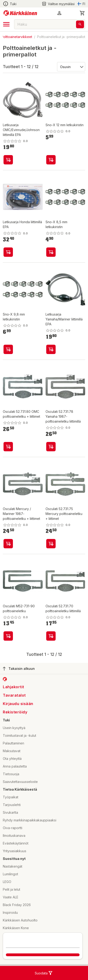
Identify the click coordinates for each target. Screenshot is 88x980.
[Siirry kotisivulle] (20, 13)
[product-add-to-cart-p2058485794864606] (8, 636)
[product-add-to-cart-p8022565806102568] (51, 160)
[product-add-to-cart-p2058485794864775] (8, 544)
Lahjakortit (13, 687)
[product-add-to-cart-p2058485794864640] (51, 636)
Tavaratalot (14, 695)
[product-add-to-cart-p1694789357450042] (8, 252)
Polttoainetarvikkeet (17, 37)
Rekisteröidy (15, 712)
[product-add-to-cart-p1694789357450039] (51, 349)
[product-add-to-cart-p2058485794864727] (8, 447)
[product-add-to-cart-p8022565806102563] (51, 252)
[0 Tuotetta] (82, 13)
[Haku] (80, 24)
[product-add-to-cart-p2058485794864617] (51, 447)
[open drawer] (6, 24)
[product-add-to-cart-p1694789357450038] (8, 160)
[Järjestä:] (71, 66)
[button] (59, 13)
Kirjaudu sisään (18, 704)
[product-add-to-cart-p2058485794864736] (51, 544)
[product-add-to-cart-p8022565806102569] (8, 349)
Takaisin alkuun (19, 669)
